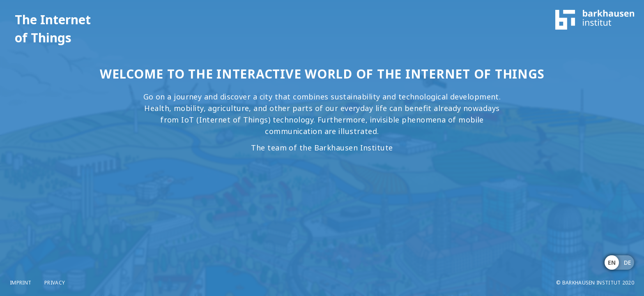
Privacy (55, 283)
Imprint (21, 283)
